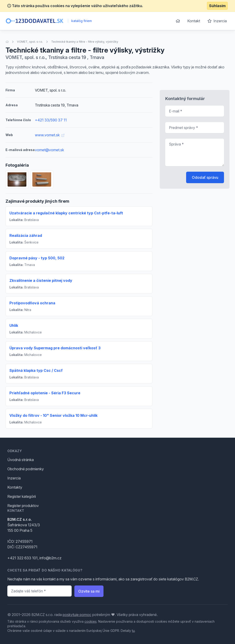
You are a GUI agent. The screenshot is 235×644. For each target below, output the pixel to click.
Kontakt (194, 21)
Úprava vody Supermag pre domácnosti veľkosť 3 (55, 348)
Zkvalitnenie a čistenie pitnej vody (41, 280)
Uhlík (14, 325)
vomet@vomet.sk (49, 150)
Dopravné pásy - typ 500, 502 (37, 258)
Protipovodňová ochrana (32, 303)
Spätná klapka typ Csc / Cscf (36, 370)
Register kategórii (22, 496)
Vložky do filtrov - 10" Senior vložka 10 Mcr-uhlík (53, 415)
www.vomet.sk (50, 135)
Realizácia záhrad (26, 235)
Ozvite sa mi (89, 591)
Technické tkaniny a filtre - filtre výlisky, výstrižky (85, 42)
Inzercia (217, 21)
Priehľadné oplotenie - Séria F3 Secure (45, 393)
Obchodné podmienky (26, 469)
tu (133, 631)
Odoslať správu (205, 177)
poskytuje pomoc (77, 615)
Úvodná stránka (21, 460)
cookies (91, 621)
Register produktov (23, 506)
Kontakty (15, 487)
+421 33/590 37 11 (51, 120)
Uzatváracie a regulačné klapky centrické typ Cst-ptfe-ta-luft (66, 213)
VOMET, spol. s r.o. (30, 42)
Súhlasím (217, 6)
